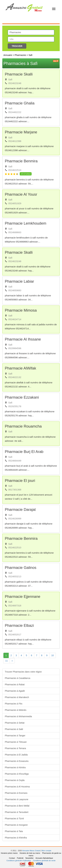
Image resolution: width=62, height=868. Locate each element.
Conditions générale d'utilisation (19, 861)
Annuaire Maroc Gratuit (31, 851)
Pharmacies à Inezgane (16, 825)
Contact (12, 858)
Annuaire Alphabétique (44, 858)
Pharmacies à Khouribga (17, 774)
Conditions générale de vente (44, 861)
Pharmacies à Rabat (15, 685)
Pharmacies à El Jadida (16, 755)
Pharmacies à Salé (14, 729)
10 (53, 655)
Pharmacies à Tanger (15, 736)
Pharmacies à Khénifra (16, 838)
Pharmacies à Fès (14, 704)
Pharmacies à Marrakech (17, 697)
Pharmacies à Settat (15, 723)
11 (7, 661)
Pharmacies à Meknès (16, 710)
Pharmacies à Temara (15, 748)
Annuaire (8, 55)
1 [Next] (7, 655)
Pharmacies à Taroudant (17, 812)
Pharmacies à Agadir (15, 691)
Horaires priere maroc (9, 853)
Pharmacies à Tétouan (16, 742)
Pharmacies (21, 55)
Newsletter (29, 858)
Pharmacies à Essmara (16, 793)
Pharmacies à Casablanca (17, 678)
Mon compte (46, 851)
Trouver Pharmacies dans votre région (23, 672)
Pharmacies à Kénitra (15, 767)
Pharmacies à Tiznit (14, 819)
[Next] (12, 661)
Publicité (20, 858)
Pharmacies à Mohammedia (18, 716)
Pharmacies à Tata (14, 831)
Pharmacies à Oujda (15, 780)
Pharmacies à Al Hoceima (17, 787)
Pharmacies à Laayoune (17, 799)
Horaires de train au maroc (30, 853)
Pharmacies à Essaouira (17, 761)
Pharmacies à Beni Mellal (17, 806)
